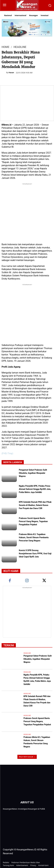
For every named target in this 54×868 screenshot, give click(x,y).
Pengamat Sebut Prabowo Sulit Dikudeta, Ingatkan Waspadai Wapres (33, 473)
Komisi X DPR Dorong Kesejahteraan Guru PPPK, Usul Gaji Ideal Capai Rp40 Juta (35, 554)
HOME (5, 47)
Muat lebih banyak (27, 757)
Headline (20, 47)
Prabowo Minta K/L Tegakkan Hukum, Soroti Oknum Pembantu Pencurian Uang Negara (34, 538)
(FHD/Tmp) (7, 453)
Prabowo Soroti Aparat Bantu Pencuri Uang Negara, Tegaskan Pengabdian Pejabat (33, 522)
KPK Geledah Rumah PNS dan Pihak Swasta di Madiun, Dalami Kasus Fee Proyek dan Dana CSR (35, 505)
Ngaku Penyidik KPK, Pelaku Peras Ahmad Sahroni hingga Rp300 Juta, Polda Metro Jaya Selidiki (35, 489)
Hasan (11, 73)
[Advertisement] (27, 212)
